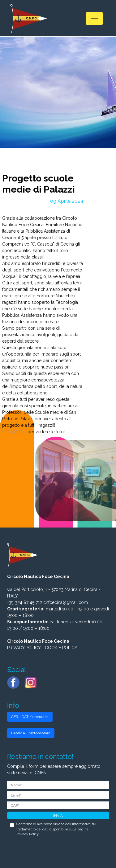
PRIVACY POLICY (24, 648)
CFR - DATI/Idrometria (30, 717)
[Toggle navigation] (94, 18)
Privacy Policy (28, 834)
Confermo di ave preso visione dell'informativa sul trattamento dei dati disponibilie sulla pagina (56, 829)
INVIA (58, 816)
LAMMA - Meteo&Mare (31, 733)
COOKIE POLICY (61, 648)
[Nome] (58, 785)
